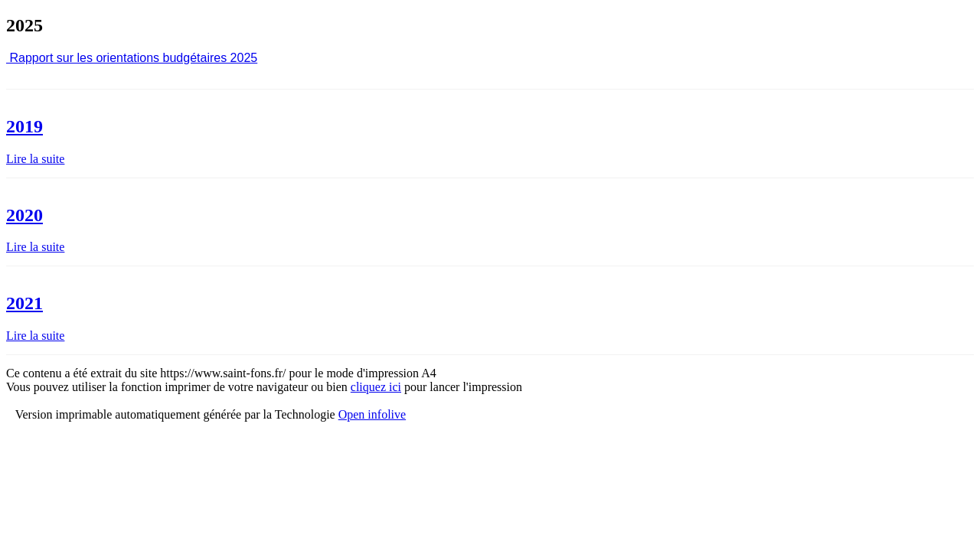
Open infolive (372, 414)
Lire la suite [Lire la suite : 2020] (35, 247)
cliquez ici (376, 387)
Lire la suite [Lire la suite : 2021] (35, 336)
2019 (24, 126)
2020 (24, 215)
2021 (24, 303)
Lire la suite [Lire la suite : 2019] (35, 159)
